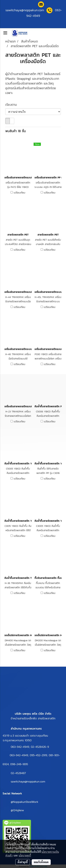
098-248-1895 (19, 764)
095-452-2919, (39, 755)
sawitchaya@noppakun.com (28, 781)
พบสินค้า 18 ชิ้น (15, 131)
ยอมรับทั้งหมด (41, 862)
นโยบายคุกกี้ (25, 855)
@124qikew (17, 810)
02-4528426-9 (40, 747)
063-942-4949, (21, 747)
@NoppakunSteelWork (24, 802)
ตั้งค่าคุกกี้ (23, 862)
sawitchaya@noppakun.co (25, 10)
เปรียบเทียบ (20, 193)
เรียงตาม (13, 105)
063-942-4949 (19, 755)
